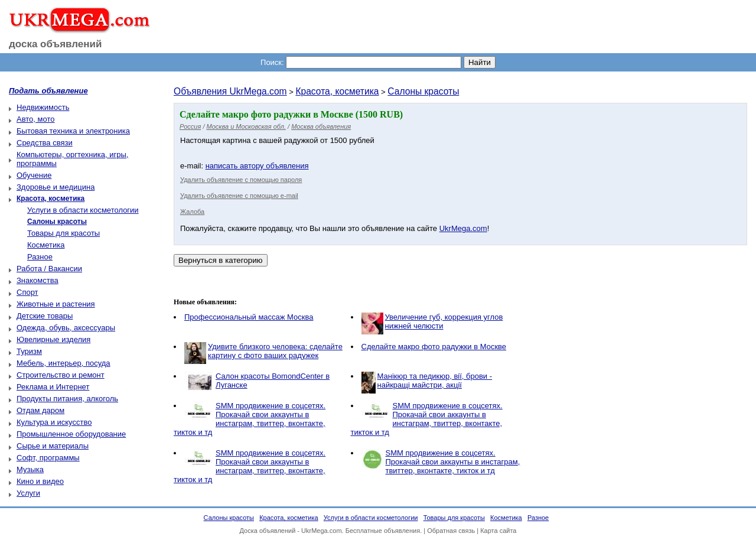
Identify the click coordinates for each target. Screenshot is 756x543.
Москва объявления (321, 126)
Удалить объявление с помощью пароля (241, 180)
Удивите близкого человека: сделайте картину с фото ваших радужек (275, 351)
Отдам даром (40, 410)
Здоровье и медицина (56, 187)
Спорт (27, 292)
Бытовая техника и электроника (73, 131)
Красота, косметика (337, 91)
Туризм (29, 351)
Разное (40, 257)
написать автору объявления (257, 166)
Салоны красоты (423, 91)
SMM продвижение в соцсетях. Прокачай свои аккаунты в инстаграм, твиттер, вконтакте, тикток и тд (250, 419)
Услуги (28, 493)
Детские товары (45, 316)
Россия (190, 126)
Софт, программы (48, 458)
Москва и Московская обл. (246, 126)
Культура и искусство (54, 422)
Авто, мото (35, 119)
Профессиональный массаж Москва (249, 317)
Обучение (34, 175)
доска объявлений (56, 44)
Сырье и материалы (53, 446)
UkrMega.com (463, 228)
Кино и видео (40, 481)
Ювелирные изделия (53, 339)
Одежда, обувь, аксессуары (66, 328)
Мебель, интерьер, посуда (63, 363)
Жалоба (192, 212)
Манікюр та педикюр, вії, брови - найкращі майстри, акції (435, 381)
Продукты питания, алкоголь (67, 399)
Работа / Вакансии (49, 269)
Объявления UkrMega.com (230, 91)
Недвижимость (43, 107)
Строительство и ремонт (61, 375)
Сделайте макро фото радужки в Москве (434, 347)
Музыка (30, 469)
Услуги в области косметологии (83, 210)
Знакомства (38, 280)
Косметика (46, 245)
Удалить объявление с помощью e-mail (239, 196)
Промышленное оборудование (71, 434)
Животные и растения (56, 304)
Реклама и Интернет (53, 387)
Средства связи (45, 143)
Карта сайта (498, 531)
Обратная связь (451, 531)
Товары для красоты (63, 233)
